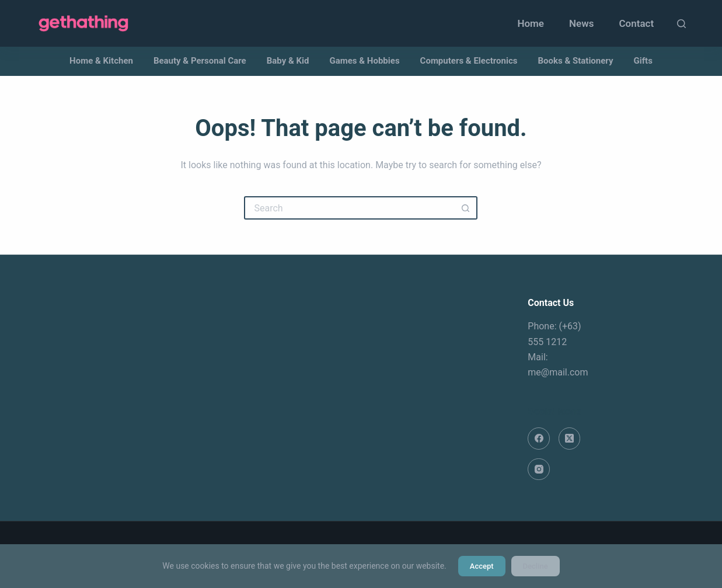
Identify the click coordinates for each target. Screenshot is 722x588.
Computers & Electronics (469, 61)
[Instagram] (539, 469)
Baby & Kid (288, 61)
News (581, 23)
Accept (482, 566)
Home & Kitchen (101, 61)
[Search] (681, 24)
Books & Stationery (575, 61)
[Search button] (466, 208)
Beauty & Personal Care (200, 61)
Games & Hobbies (365, 61)
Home (531, 23)
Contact (636, 23)
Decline (536, 566)
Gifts (643, 61)
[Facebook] (539, 439)
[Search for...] (349, 208)
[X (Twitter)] (570, 439)
